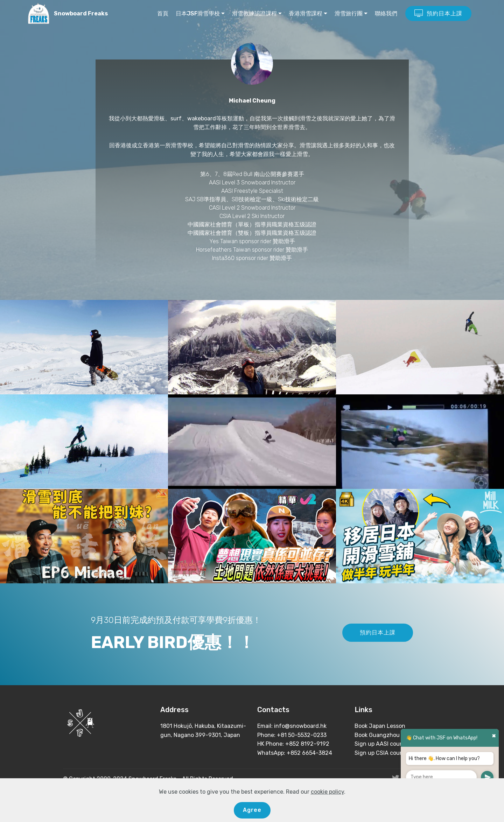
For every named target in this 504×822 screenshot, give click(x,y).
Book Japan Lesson (380, 726)
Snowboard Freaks (81, 13)
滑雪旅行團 (349, 13)
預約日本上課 (438, 14)
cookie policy (327, 792)
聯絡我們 (386, 13)
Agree (252, 810)
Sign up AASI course (381, 744)
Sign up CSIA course (381, 753)
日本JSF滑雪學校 (198, 13)
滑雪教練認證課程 (254, 13)
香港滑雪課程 (306, 13)
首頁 (163, 13)
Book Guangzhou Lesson (387, 735)
